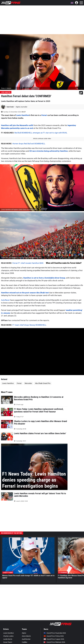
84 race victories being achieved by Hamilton (49, 151)
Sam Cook (10, 107)
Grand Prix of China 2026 (54, 636)
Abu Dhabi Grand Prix (43, 383)
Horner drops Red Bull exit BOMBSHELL (29, 144)
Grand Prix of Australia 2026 (55, 633)
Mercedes (28, 383)
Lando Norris (8, 639)
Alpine (24, 633)
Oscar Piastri (8, 642)
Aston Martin (26, 636)
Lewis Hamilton (6, 92)
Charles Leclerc (8, 636)
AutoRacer (5, 300)
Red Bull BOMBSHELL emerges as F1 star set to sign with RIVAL (41, 133)
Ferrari (44, 115)
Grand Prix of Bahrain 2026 (54, 642)
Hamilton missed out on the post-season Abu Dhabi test (25, 293)
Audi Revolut (26, 639)
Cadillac (25, 642)
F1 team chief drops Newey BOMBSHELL (29, 325)
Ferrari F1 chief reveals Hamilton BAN (28, 263)
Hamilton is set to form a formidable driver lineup (44, 278)
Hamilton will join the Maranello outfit (17, 125)
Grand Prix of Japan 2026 (54, 639)
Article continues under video (42, 139)
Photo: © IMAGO (6, 88)
